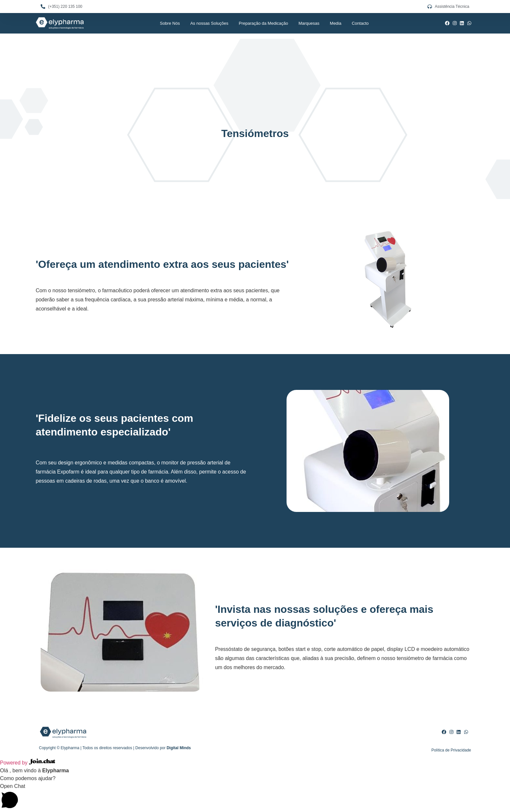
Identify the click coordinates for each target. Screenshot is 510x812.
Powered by (28, 763)
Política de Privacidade (451, 750)
